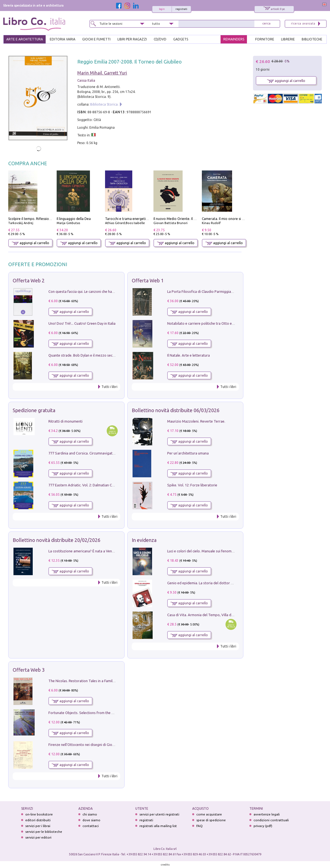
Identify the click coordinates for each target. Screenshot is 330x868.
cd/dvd (160, 39)
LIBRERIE (288, 39)
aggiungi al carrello (31, 243)
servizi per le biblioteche (44, 832)
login (162, 9)
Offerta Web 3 (29, 670)
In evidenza (144, 540)
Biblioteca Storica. (104, 104)
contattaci (91, 826)
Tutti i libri (109, 387)
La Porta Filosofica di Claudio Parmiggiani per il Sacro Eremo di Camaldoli (226, 291)
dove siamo (91, 820)
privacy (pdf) (263, 826)
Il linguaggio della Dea (74, 219)
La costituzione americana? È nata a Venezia (83, 551)
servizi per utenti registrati (159, 814)
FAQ (200, 826)
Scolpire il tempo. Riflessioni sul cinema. (39, 219)
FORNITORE (265, 39)
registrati (181, 9)
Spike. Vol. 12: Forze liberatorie (192, 485)
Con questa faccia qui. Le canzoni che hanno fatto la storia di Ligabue (103, 291)
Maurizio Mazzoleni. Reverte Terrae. (196, 421)
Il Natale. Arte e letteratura (189, 355)
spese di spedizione (211, 820)
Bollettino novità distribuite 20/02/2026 (57, 540)
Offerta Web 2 (29, 280)
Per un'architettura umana (188, 453)
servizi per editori (38, 837)
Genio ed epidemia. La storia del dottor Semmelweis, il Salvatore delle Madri (228, 583)
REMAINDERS (234, 39)
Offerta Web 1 (148, 280)
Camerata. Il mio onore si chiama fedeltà (233, 219)
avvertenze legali (267, 814)
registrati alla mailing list (158, 826)
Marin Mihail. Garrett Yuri (102, 73)
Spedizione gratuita (34, 410)
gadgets (181, 39)
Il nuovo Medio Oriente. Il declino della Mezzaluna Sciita (197, 219)
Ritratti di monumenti (65, 421)
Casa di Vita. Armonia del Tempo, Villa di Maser (205, 615)
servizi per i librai (38, 826)
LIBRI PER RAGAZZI (132, 39)
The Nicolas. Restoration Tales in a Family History (87, 681)
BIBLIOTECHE (312, 39)
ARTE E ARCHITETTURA (25, 39)
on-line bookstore (39, 814)
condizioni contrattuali (271, 820)
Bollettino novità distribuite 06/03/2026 (176, 410)
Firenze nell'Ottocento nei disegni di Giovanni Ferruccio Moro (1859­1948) (106, 745)
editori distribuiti (38, 820)
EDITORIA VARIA (63, 39)
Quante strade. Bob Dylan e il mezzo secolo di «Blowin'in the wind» (101, 355)
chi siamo (90, 814)
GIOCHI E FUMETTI (96, 39)
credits (165, 865)
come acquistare (209, 814)
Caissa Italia (86, 80)
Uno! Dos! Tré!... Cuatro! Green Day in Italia (82, 323)
